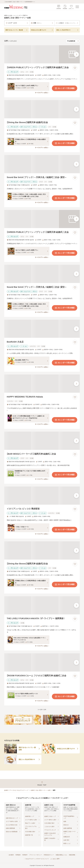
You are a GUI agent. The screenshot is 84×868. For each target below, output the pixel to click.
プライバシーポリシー (36, 855)
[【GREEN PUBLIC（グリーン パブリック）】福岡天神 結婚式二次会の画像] (42, 54)
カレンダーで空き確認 (65, 88)
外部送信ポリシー (49, 855)
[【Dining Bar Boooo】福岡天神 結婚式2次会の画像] (42, 109)
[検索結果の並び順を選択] (73, 41)
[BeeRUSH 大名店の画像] (42, 329)
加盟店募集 (72, 855)
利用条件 (25, 855)
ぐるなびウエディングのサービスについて (37, 859)
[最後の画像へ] (76, 54)
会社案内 (11, 855)
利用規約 (18, 855)
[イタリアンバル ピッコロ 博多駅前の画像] (42, 496)
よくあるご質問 (55, 859)
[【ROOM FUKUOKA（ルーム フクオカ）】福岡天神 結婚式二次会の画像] (42, 662)
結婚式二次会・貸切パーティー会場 (41, 790)
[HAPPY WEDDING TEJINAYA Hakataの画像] (42, 384)
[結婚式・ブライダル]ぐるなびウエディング (16, 790)
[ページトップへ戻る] (42, 784)
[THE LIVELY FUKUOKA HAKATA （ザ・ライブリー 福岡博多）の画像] (42, 605)
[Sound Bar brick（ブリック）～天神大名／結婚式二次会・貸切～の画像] (42, 164)
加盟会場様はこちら (61, 855)
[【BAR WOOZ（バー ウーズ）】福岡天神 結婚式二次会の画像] (42, 441)
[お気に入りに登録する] (75, 68)
